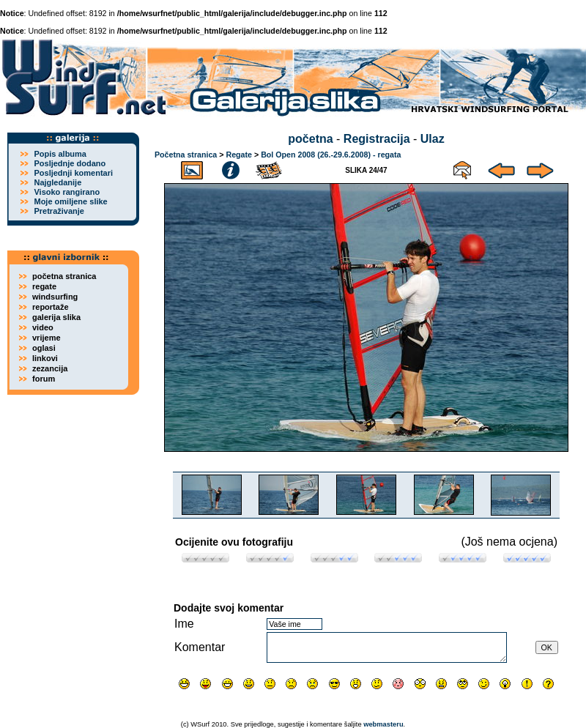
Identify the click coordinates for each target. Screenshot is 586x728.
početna (310, 139)
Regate (239, 155)
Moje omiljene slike (70, 201)
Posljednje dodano (70, 163)
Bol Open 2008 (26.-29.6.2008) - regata (331, 155)
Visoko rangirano (67, 192)
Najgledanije (58, 182)
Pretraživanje (59, 211)
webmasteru (383, 724)
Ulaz (433, 139)
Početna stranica (186, 155)
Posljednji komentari (73, 173)
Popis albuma (60, 154)
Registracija (377, 139)
